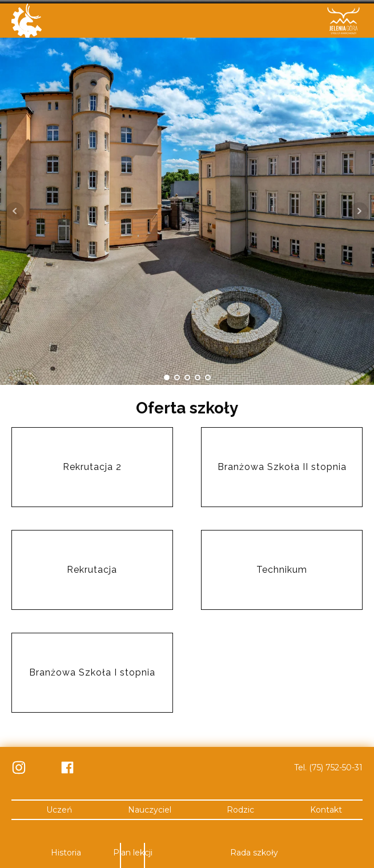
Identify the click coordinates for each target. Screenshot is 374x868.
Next (359, 209)
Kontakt (326, 807)
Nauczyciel (150, 807)
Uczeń (59, 807)
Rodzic (240, 807)
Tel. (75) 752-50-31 (328, 765)
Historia (66, 851)
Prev (15, 209)
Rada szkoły (254, 851)
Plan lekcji (133, 851)
